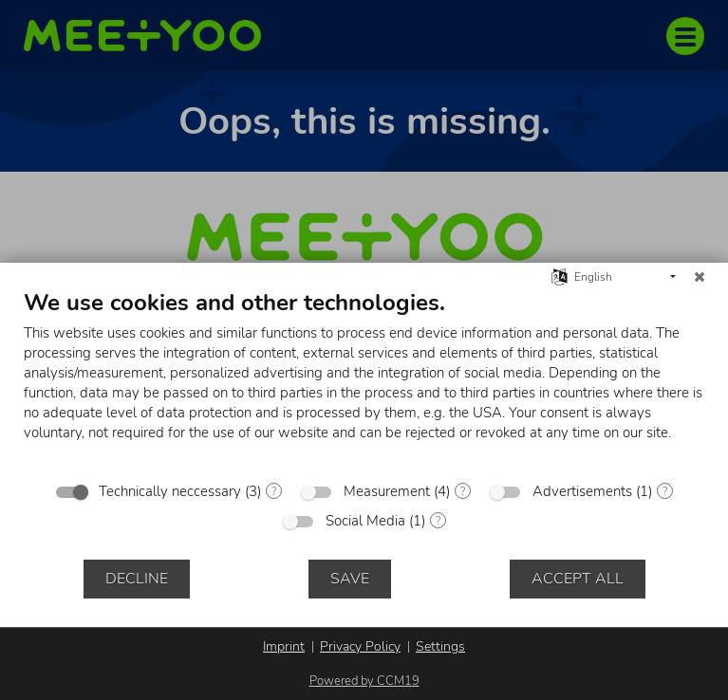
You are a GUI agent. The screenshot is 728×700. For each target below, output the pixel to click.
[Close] (700, 277)
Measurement (387, 491)
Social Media (365, 521)
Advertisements (582, 491)
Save (350, 579)
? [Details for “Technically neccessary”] (274, 491)
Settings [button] (440, 646)
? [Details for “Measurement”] (463, 491)
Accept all (578, 579)
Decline (137, 579)
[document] (364, 379)
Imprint (284, 646)
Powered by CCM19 (364, 681)
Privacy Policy (360, 646)
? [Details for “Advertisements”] (665, 491)
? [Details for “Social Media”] (438, 521)
